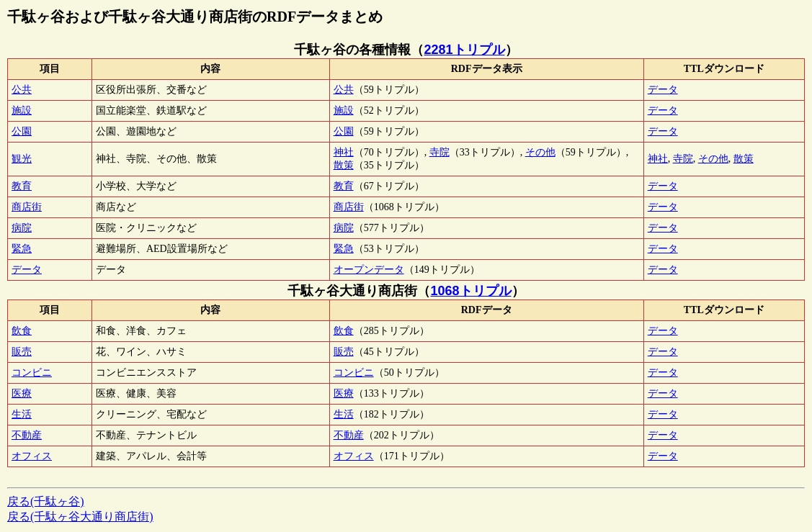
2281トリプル (464, 50)
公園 (22, 131)
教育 (22, 186)
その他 (540, 152)
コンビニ (32, 373)
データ (663, 90)
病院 (22, 228)
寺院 (440, 152)
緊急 (22, 249)
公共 (22, 90)
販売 (22, 352)
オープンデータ (369, 270)
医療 (22, 393)
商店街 (27, 207)
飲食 (22, 331)
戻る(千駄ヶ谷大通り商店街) (80, 517)
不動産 (27, 435)
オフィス (32, 456)
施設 (22, 111)
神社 (344, 152)
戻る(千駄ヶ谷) (46, 501)
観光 (22, 159)
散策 (344, 165)
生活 (22, 414)
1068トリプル (470, 291)
